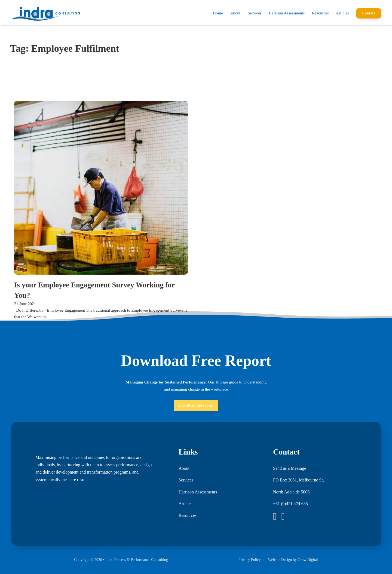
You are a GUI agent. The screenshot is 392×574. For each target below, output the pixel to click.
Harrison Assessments (287, 13)
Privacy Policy (250, 560)
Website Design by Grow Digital (293, 560)
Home (218, 13)
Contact (369, 13)
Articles (342, 13)
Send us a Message (290, 468)
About (235, 13)
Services (255, 13)
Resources (320, 13)
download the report (196, 405)
